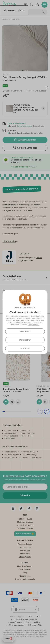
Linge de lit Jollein (26, 260)
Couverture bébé (11, 433)
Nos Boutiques (25, 547)
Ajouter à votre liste (25, 148)
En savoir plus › (34, 325)
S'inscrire (25, 495)
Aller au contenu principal (14, 10)
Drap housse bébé (28, 433)
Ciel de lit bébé (10, 431)
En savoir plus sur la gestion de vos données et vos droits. (25, 636)
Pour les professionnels (25, 579)
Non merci (25, 331)
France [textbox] (22, 609)
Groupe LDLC (36, 625)
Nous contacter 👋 (25, 534)
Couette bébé (25, 431)
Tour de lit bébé (28, 436)
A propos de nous (25, 544)
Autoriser (25, 348)
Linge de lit (15, 19)
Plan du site (25, 550)
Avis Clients (25, 554)
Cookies (36, 622)
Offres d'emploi (25, 557)
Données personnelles (20, 622)
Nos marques (25, 576)
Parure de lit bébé (11, 436)
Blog (25, 573)
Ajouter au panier (25, 140)
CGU (38, 617)
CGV (30, 617)
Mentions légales (17, 617)
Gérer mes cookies (16, 625)
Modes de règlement (25, 525)
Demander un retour (25, 529)
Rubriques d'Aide (25, 519)
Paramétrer (25, 340)
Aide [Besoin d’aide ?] (8, 639)
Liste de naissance (25, 566)
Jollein (6, 74)
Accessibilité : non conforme (25, 619)
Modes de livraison (25, 522)
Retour (5, 19)
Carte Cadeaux (25, 570)
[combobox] (25, 609)
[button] (23, 70)
